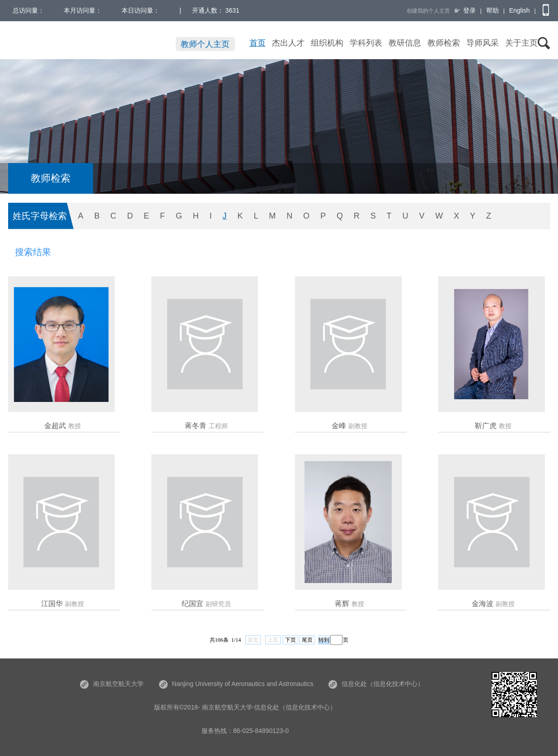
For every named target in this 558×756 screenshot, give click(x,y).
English (520, 10)
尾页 (307, 640)
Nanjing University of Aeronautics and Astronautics (236, 684)
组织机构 (327, 43)
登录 (469, 10)
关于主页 (521, 43)
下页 (291, 640)
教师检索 (444, 43)
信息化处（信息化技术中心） (376, 684)
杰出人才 (288, 43)
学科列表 (366, 43)
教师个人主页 (205, 44)
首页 (258, 43)
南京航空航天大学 (112, 684)
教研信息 (405, 43)
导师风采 (483, 43)
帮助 (492, 10)
